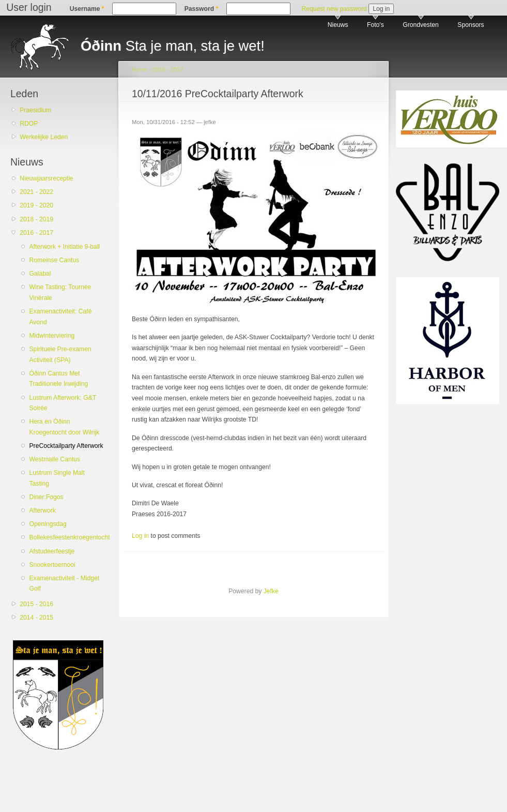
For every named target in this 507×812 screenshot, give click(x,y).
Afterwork (42, 510)
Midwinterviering (52, 336)
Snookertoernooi (52, 565)
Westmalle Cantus (54, 459)
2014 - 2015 (36, 618)
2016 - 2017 (36, 233)
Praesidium (35, 110)
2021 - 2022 (36, 192)
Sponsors (471, 25)
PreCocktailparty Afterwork (66, 446)
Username (87, 9)
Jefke (271, 591)
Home (140, 69)
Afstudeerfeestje (52, 551)
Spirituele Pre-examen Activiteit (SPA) (60, 355)
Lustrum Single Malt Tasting (57, 478)
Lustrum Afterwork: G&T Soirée (62, 403)
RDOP (29, 124)
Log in (140, 536)
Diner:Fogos (46, 497)
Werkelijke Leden (44, 137)
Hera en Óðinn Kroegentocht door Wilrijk (64, 427)
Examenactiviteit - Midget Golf (64, 584)
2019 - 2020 (36, 205)
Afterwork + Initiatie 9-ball (64, 247)
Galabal (40, 274)
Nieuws (338, 25)
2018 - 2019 (36, 219)
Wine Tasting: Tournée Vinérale (60, 292)
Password (202, 9)
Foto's (375, 25)
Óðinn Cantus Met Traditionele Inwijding (58, 379)
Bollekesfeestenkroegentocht (67, 537)
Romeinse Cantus (54, 260)
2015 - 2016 (36, 604)
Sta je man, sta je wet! (173, 46)
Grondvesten (421, 25)
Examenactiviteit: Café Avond (60, 317)
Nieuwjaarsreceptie (46, 178)
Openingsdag (48, 524)
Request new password (334, 9)
